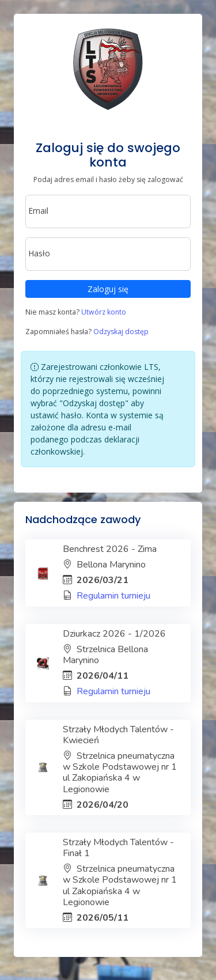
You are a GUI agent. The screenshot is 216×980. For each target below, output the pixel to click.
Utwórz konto (104, 312)
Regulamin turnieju (113, 596)
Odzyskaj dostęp (121, 332)
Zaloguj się (108, 289)
